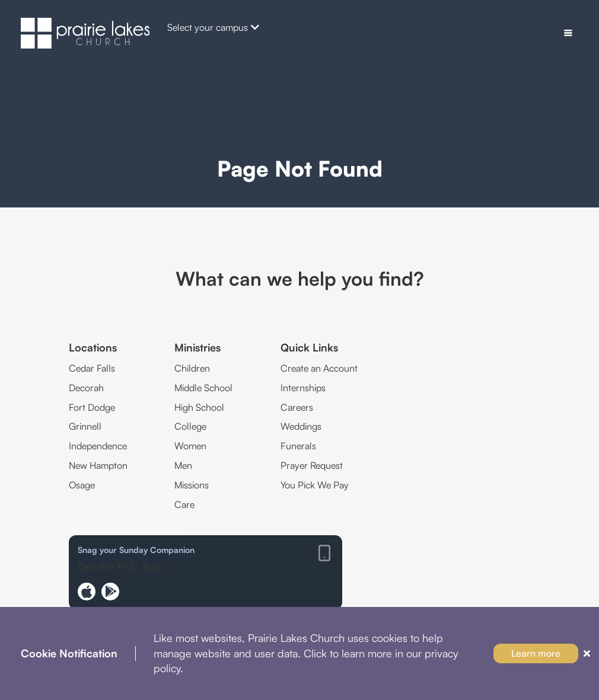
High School (199, 407)
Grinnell (85, 426)
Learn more (536, 653)
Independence (98, 446)
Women (190, 446)
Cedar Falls (92, 368)
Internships (303, 388)
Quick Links (309, 347)
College (190, 426)
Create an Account (319, 368)
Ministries (197, 347)
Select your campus (213, 27)
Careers (297, 407)
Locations (93, 347)
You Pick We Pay (315, 485)
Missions (192, 485)
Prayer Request (312, 465)
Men (183, 465)
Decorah (86, 388)
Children (192, 368)
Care (184, 504)
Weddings (301, 426)
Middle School (203, 388)
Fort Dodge (92, 407)
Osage (82, 485)
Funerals (298, 446)
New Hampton (98, 465)
